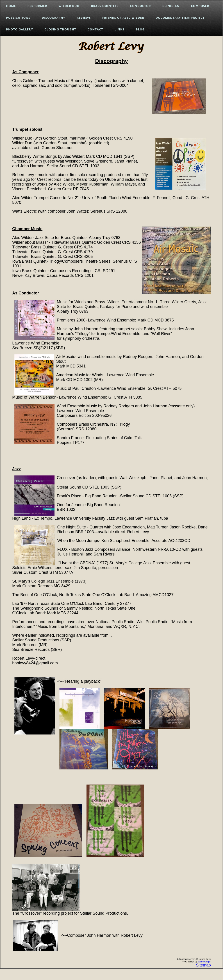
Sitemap (203, 965)
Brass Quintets (105, 6)
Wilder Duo (69, 6)
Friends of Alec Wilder (123, 18)
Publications (18, 18)
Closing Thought (60, 29)
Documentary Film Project (180, 18)
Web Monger (204, 962)
